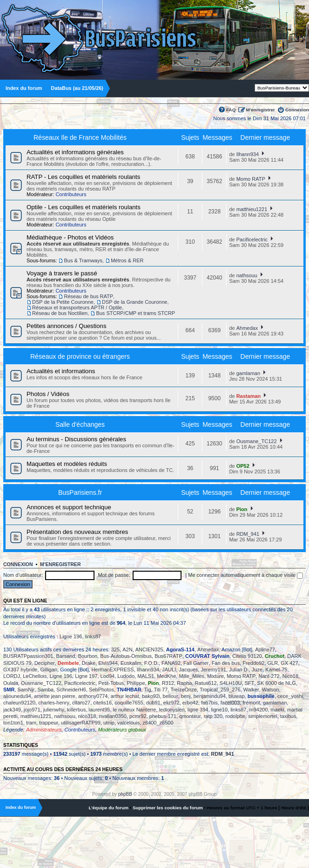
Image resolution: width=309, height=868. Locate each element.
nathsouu (247, 275)
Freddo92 (253, 663)
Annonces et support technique (69, 507)
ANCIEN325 (149, 649)
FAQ (231, 110)
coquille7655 (129, 703)
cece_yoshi (290, 696)
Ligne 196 (71, 636)
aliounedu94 (17, 696)
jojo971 (32, 710)
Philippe (136, 683)
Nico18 (290, 676)
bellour (171, 696)
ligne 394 (198, 710)
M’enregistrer (260, 110)
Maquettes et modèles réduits (67, 464)
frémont (251, 703)
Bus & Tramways (83, 260)
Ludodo (126, 676)
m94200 (259, 710)
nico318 (87, 716)
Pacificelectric (252, 239)
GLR (273, 663)
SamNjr (26, 690)
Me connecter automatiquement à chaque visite (245, 575)
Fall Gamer (196, 663)
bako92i (151, 696)
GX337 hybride (20, 670)
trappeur (49, 723)
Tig (148, 690)
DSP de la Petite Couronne (63, 302)
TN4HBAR (129, 690)
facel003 (230, 703)
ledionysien (172, 710)
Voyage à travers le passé (62, 273)
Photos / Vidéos (48, 394)
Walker (251, 690)
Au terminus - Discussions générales (76, 439)
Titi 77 (161, 690)
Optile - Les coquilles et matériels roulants (84, 207)
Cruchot (275, 656)
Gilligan (49, 670)
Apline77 (265, 649)
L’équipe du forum (108, 808)
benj (186, 696)
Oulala (11, 683)
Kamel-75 (276, 670)
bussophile (261, 696)
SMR (9, 690)
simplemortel (262, 716)
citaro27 (81, 703)
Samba (45, 690)
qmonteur (190, 716)
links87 (93, 636)
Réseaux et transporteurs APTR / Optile (77, 308)
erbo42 (190, 703)
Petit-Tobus (111, 683)
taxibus (288, 716)
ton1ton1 (13, 723)
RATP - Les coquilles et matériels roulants (83, 177)
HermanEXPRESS (113, 670)
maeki (277, 710)
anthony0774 (93, 696)
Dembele (68, 663)
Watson (271, 690)
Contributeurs (71, 194)
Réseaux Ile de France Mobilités (80, 137)
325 (115, 649)
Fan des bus (226, 663)
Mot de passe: (114, 575)
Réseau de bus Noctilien (60, 313)
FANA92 (171, 663)
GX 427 (289, 663)
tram (31, 723)
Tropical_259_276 (220, 690)
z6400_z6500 (158, 723)
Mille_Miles (191, 676)
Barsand (66, 656)
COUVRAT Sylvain (207, 656)
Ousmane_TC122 (257, 441)
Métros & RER (127, 260)
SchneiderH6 (71, 690)
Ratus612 (206, 683)
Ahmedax (247, 328)
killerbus (76, 710)
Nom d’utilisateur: (23, 575)
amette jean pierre (55, 696)
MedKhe (166, 676)
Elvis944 (108, 663)
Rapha (184, 683)
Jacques (188, 670)
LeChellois (35, 676)
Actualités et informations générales (75, 152)
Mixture (215, 676)
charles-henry (54, 703)
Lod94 (108, 676)
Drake (89, 663)
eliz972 (171, 703)
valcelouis (128, 723)
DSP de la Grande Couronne (134, 302)
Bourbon (88, 656)
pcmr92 (138, 716)
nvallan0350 (113, 716)
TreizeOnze (183, 690)
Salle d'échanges (80, 424)
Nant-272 (269, 676)
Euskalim (131, 663)
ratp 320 (213, 716)
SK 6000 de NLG (277, 683)
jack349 (12, 710)
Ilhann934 (248, 154)
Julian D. (239, 670)
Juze (257, 670)
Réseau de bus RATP (88, 296)
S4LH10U (231, 683)
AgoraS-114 (180, 649)
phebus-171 (163, 716)
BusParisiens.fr (80, 492)
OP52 (243, 466)
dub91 (153, 703)
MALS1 (146, 676)
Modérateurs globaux (122, 730)
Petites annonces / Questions (67, 326)
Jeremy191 (213, 670)
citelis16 (102, 703)
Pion (242, 509)
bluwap (237, 696)
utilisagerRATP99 (81, 723)
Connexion (297, 110)
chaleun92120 (19, 703)
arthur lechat (125, 696)
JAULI (169, 670)
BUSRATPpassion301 (28, 656)
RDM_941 (248, 534)
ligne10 (219, 710)
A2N (127, 649)
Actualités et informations (61, 371)
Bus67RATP (168, 656)
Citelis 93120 (247, 656)
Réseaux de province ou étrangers (80, 356)
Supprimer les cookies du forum (168, 808)
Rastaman (249, 396)
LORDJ (12, 676)
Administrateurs (44, 730)
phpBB (125, 794)
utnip (109, 723)
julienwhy (54, 710)
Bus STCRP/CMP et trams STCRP (135, 313)
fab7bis (209, 703)
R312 (168, 683)
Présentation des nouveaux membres (77, 532)
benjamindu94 (210, 696)
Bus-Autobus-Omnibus (126, 656)
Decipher (45, 663)
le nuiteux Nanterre (135, 710)
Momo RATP (251, 179)
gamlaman (248, 373)
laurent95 (100, 710)
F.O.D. (151, 663)
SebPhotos (101, 690)
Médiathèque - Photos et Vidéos (70, 237)
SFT (250, 683)
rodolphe (235, 716)
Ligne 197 (86, 676)
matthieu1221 (252, 209)
